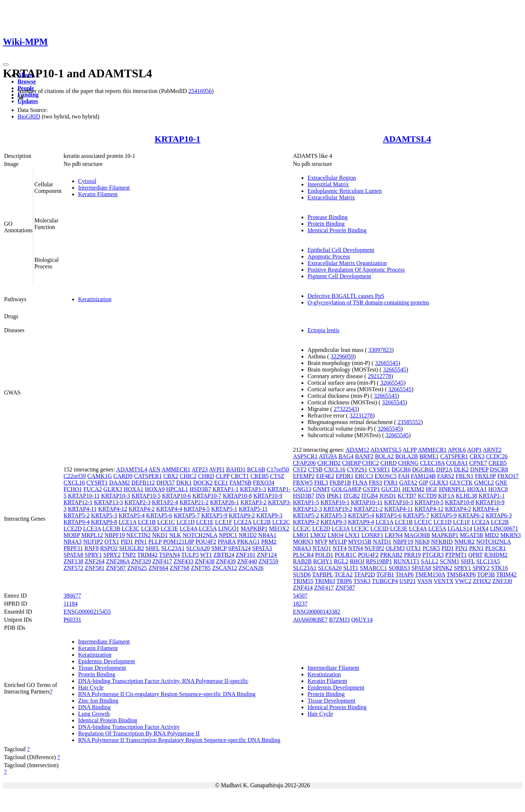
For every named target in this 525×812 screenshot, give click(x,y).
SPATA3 (262, 548)
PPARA (227, 542)
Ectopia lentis (323, 330)
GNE (501, 483)
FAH (404, 476)
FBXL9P (485, 476)
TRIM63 (325, 581)
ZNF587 (116, 568)
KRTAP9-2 (242, 515)
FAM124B (423, 476)
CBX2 (171, 476)
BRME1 (429, 456)
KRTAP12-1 (78, 502)
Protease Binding (327, 217)
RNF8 (92, 548)
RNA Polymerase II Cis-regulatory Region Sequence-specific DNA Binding (167, 694)
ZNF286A (118, 561)
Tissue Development (102, 668)
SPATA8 (73, 555)
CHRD (206, 476)
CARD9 (123, 476)
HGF (432, 489)
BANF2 (364, 456)
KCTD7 (407, 496)
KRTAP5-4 (132, 515)
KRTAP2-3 (137, 502)
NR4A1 (267, 535)
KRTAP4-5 (197, 509)
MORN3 (303, 542)
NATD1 (382, 542)
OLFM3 (395, 548)
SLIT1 (351, 568)
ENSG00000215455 (87, 612)
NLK (175, 535)
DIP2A (444, 469)
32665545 (386, 363)
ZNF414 (303, 588)
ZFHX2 (482, 581)
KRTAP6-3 (499, 515)
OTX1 (112, 542)
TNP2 (129, 555)
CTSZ (277, 476)
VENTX (444, 581)
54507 (300, 596)
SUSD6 (302, 574)
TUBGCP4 (385, 581)
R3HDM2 (496, 555)
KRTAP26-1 (225, 502)
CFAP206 (304, 463)
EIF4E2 (325, 476)
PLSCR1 (496, 548)
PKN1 (477, 548)
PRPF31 (73, 548)
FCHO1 (73, 489)
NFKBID (442, 542)
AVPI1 (217, 469)
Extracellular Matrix (331, 197)
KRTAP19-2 (338, 509)
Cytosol (87, 181)
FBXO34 (264, 483)
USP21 (407, 581)
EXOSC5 (385, 476)
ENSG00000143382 (316, 612)
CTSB (315, 469)
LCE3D (150, 529)
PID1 (127, 542)
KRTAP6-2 (471, 515)
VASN (425, 581)
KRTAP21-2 (194, 502)
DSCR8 (499, 469)
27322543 (345, 409)
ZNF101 (245, 555)
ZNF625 (137, 568)
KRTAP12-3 (307, 509)
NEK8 (422, 542)
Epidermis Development (106, 661)
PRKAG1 (248, 542)
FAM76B (241, 483)
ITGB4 (370, 496)
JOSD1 (388, 496)
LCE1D (186, 522)
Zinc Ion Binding (98, 701)
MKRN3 (510, 535)
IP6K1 (334, 496)
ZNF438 (205, 561)
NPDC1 (228, 535)
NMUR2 (464, 542)
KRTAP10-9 (268, 496)
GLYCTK (461, 483)
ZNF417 (162, 561)
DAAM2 (119, 483)
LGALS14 (460, 529)
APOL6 (457, 450)
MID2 (492, 535)
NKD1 (160, 535)
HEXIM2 (413, 489)
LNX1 (352, 535)
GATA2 (408, 483)
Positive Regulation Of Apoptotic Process (356, 270)
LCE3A (92, 529)
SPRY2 (112, 555)
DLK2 (461, 469)
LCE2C (281, 522)
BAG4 (346, 456)
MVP (321, 542)
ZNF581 (94, 568)
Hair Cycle (91, 687)
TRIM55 (303, 581)
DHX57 (166, 483)
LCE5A (208, 529)
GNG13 (302, 489)
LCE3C (131, 529)
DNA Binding (94, 707)
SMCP (219, 548)
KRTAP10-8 (237, 496)
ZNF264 (94, 561)
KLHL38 (466, 496)
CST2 (300, 469)
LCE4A (188, 529)
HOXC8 (498, 489)
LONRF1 (372, 535)
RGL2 (341, 561)
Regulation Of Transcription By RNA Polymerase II (139, 733)
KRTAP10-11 (84, 496)
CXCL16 (74, 483)
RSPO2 (109, 548)
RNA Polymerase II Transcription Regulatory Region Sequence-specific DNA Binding (179, 740)
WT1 (206, 555)
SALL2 (430, 561)
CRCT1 (240, 476)
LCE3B (111, 529)
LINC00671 (504, 529)
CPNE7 (478, 463)
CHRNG (408, 463)
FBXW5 (303, 483)
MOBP (72, 535)
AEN (154, 469)
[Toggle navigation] (6, 65)
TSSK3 (362, 581)
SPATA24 (240, 548)
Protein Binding (326, 224)
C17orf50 (278, 469)
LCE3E (169, 529)
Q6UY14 (362, 620)
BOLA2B (407, 456)
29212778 (380, 376)
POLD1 (324, 555)
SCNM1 (450, 561)
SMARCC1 (374, 568)
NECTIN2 (139, 535)
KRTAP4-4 (169, 509)
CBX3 (477, 456)
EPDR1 (345, 476)
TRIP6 (344, 581)
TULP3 (190, 555)
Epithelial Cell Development (341, 250)
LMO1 (301, 535)
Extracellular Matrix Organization (347, 263)
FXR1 (391, 483)
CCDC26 (497, 456)
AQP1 (474, 450)
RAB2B (302, 561)
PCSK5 (431, 548)
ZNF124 (267, 555)
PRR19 (412, 555)
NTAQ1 (322, 548)
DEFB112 (143, 483)
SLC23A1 (173, 548)
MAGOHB (417, 535)
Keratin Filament (98, 194)
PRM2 (269, 542)
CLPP (223, 476)
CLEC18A (432, 463)
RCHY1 (323, 561)
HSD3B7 (200, 489)
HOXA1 (133, 489)
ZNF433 (183, 561)
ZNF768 (179, 568)
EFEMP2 (304, 476)
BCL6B (256, 469)
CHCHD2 (329, 463)
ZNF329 (141, 561)
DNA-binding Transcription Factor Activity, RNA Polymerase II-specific (163, 681)
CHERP (351, 463)
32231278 (361, 415)
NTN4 (356, 548)
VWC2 (463, 581)
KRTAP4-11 (82, 509)
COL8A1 (457, 463)
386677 (72, 596)
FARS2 (446, 476)
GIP (423, 483)
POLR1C (346, 555)
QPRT (475, 555)
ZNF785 (201, 568)
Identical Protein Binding (337, 230)
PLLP (155, 542)
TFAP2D (365, 574)
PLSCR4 (303, 555)
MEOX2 (279, 529)
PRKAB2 (391, 555)
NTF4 (339, 548)
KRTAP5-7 (187, 515)
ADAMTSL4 (407, 139)
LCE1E (205, 522)
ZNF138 (73, 561)
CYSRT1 (97, 483)
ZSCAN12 (225, 568)
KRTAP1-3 (253, 489)
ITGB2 (352, 496)
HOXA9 (155, 489)
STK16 (499, 568)
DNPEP (479, 469)
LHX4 (481, 529)
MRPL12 (92, 535)
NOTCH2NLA (200, 535)
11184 (71, 604)
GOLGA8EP (346, 489)
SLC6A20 (198, 548)
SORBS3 (399, 568)
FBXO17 (508, 476)
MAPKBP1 (254, 529)
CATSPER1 (148, 476)
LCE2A (243, 522)
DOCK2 (203, 483)
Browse (27, 81)
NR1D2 (248, 535)
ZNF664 (158, 568)
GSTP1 (371, 489)
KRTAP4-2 (142, 509)
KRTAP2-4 (165, 502)
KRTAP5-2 (77, 515)
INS (320, 496)
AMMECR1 (176, 469)
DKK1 (184, 483)
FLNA (360, 483)
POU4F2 (206, 542)
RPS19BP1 (379, 561)
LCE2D (73, 529)
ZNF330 (502, 581)
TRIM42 (147, 555)
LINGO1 (229, 529)
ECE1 (221, 483)
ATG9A (328, 456)
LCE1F (224, 522)
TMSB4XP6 (461, 574)
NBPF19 (115, 535)
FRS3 (375, 483)
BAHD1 (236, 469)
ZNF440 (247, 561)
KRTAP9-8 (104, 522)
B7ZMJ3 (340, 620)
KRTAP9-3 (269, 515)
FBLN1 (465, 476)
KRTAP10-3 (116, 496)
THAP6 (405, 574)
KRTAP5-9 (214, 515)
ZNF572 (73, 568)
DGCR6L (424, 469)
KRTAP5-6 (159, 515)
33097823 (380, 350)
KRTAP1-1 (226, 489)
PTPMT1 (456, 555)
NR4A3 (73, 542)
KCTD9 (427, 496)
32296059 (342, 356)
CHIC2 (188, 476)
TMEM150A (430, 574)
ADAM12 (357, 450)
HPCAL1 (177, 489)
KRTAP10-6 (176, 496)
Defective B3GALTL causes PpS (346, 296)
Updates (28, 101)
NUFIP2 (93, 542)
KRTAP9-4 (77, 522)
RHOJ (357, 561)
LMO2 (318, 535)
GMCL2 (484, 483)
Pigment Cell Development (339, 276)
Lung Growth (94, 714)
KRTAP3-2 (253, 502)
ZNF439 (226, 561)
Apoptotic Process (329, 257)
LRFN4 (394, 535)
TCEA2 (343, 574)
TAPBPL (323, 574)
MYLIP (338, 542)
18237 (300, 604)
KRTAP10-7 (207, 496)
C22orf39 (75, 476)
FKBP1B (340, 483)
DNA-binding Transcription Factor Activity (129, 727)
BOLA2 (384, 456)
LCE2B (262, 522)
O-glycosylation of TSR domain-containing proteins (368, 302)
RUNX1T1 (407, 561)
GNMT (321, 489)
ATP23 (199, 469)
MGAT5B (471, 535)
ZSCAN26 (251, 568)
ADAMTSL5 (386, 450)
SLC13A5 (488, 561)
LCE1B (147, 522)
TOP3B (486, 574)
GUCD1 (391, 489)
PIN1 (141, 542)
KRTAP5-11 (253, 509)
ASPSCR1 (305, 456)
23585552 (409, 422)
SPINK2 (443, 568)
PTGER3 (433, 555)
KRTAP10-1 (177, 139)
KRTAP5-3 (104, 515)
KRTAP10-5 (146, 496)
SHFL (153, 548)
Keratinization (95, 299)
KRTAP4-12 (113, 509)
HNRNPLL (452, 489)
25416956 (200, 91)
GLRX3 (113, 489)
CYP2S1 (357, 469)
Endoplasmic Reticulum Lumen (345, 191)
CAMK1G (100, 476)
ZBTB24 (224, 555)
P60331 (72, 620)
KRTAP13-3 (109, 502)
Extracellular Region (332, 178)
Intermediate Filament (104, 188)
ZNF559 (268, 561)
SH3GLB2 (132, 548)
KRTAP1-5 (306, 502)
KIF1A (446, 496)
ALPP (410, 450)
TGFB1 (385, 574)
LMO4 (336, 535)
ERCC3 (364, 476)
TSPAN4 (169, 555)
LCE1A (127, 522)
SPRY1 (93, 555)
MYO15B (360, 542)
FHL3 (321, 483)
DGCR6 (401, 469)
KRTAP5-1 (224, 509)
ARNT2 (492, 450)
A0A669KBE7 (310, 620)
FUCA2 (93, 489)
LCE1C (166, 522)
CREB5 (260, 476)
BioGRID (29, 116)
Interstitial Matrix (328, 184)
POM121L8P (178, 542)
